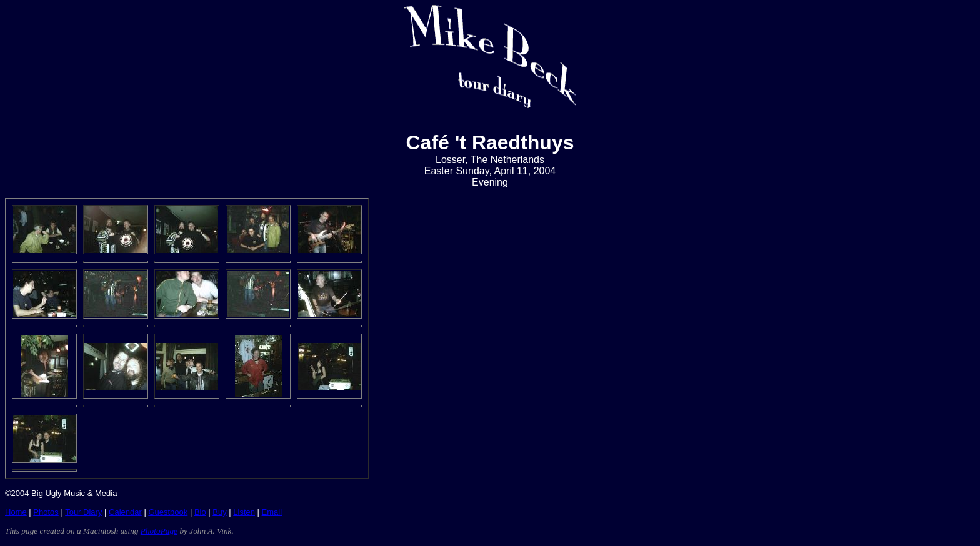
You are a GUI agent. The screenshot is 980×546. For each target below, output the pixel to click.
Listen (244, 512)
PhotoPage (159, 531)
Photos (46, 512)
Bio (200, 512)
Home (16, 512)
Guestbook (168, 512)
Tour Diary (83, 512)
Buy (219, 512)
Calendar (125, 512)
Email (272, 512)
